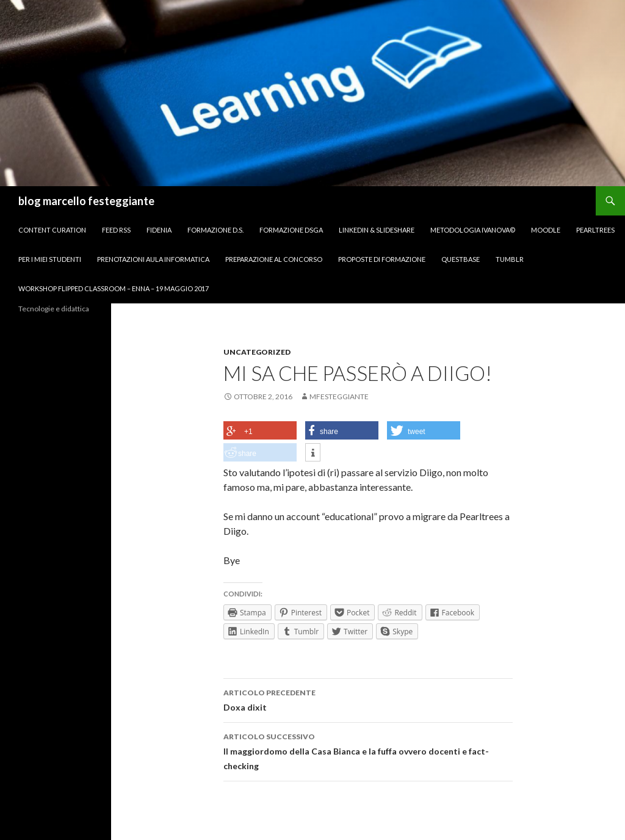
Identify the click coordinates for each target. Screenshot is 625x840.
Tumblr (510, 259)
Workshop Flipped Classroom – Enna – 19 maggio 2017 (114, 288)
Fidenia (159, 230)
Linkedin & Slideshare (377, 230)
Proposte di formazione (382, 259)
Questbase (461, 259)
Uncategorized (257, 352)
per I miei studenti (50, 259)
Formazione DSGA (291, 230)
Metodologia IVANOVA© (473, 230)
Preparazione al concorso (274, 259)
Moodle (546, 230)
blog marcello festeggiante (86, 201)
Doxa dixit (368, 699)
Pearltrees (595, 230)
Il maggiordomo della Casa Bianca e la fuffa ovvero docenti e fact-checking (368, 750)
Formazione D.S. (215, 230)
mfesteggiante (339, 396)
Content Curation (52, 230)
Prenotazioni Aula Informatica (153, 259)
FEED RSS (116, 230)
